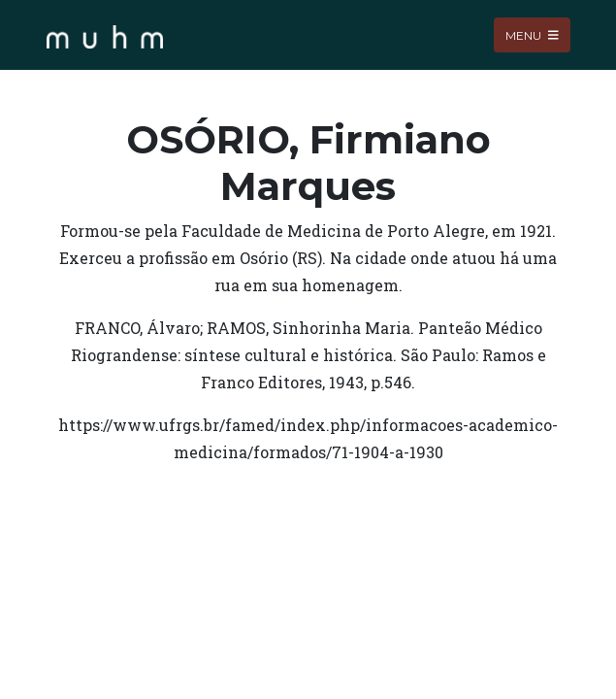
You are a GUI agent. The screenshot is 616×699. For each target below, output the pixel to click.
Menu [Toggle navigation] (532, 34)
